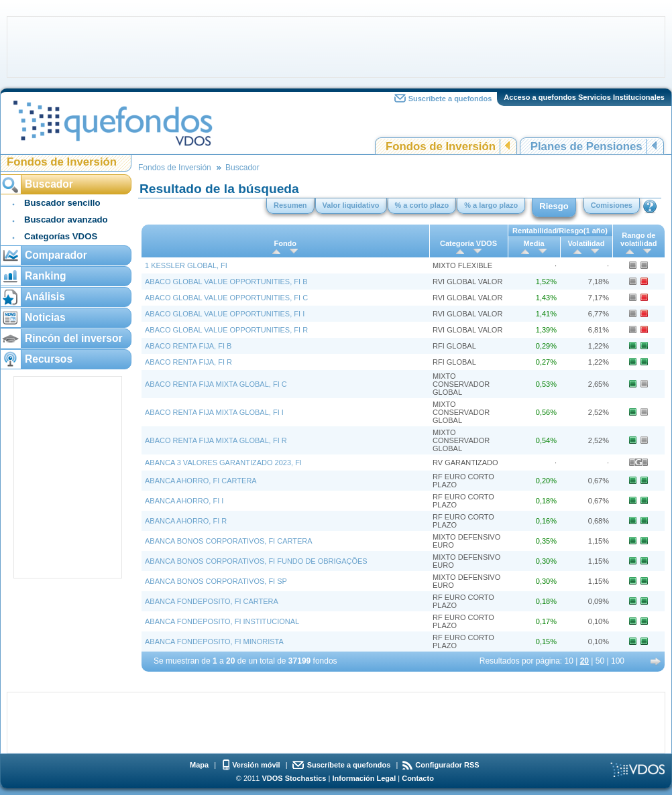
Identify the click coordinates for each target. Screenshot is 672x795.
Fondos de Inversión (441, 146)
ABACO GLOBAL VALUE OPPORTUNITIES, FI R (226, 330)
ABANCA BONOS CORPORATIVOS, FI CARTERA (229, 541)
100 (618, 661)
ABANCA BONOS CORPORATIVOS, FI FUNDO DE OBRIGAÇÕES (256, 561)
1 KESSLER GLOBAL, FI (186, 265)
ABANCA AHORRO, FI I (184, 501)
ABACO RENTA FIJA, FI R (188, 362)
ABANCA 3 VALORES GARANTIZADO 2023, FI (223, 463)
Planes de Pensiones (586, 146)
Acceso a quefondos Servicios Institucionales (584, 97)
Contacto (418, 778)
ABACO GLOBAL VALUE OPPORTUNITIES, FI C (226, 298)
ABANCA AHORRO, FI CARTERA (201, 481)
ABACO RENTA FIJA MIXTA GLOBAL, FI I (214, 412)
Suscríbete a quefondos (450, 99)
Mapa (199, 765)
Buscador (242, 168)
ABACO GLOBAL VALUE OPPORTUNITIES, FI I (225, 314)
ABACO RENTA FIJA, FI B (188, 346)
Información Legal (364, 778)
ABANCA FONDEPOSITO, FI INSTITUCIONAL (222, 621)
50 (600, 661)
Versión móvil (256, 765)
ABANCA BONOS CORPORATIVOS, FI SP (216, 581)
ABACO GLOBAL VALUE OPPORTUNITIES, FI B (226, 282)
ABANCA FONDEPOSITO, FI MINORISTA (214, 641)
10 (569, 661)
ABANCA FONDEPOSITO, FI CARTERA (212, 601)
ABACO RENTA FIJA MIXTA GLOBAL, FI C (216, 384)
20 (584, 661)
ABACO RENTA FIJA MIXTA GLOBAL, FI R (216, 440)
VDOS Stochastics (294, 778)
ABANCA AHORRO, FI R (186, 521)
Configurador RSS (447, 765)
